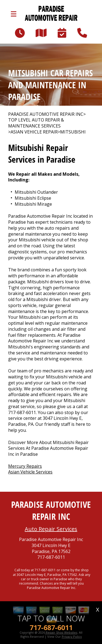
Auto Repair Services (51, 529)
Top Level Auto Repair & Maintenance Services (36, 123)
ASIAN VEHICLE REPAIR (34, 132)
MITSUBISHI (73, 132)
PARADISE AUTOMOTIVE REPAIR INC (46, 114)
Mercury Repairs (25, 466)
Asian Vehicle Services (30, 472)
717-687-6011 (22, 412)
